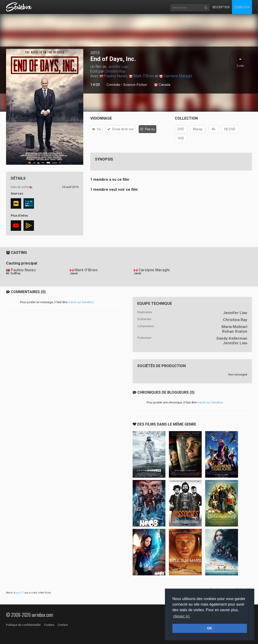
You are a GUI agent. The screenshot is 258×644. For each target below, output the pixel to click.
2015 (95, 53)
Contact (63, 625)
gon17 (20, 593)
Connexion (242, 7)
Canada (162, 85)
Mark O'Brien (144, 76)
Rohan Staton (235, 331)
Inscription (221, 7)
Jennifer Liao (118, 67)
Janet (137, 273)
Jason (74, 273)
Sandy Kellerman (232, 338)
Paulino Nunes (116, 76)
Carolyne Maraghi (178, 76)
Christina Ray (115, 71)
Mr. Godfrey (13, 273)
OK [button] (210, 628)
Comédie (113, 85)
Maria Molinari (234, 327)
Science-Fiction (135, 85)
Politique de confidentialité (23, 625)
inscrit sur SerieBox (81, 302)
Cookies (49, 625)
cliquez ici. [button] (182, 616)
